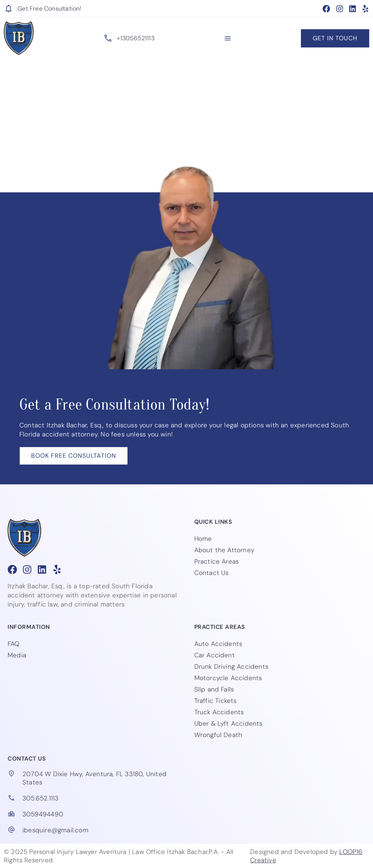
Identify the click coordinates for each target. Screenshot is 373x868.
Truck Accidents (219, 712)
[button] (228, 38)
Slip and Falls (214, 689)
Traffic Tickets (216, 701)
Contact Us (212, 573)
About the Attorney (224, 550)
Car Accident (215, 655)
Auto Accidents (218, 644)
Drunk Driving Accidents (231, 666)
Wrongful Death (218, 735)
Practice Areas (217, 561)
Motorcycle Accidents (228, 678)
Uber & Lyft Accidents (228, 723)
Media (17, 655)
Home (203, 539)
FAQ (14, 644)
